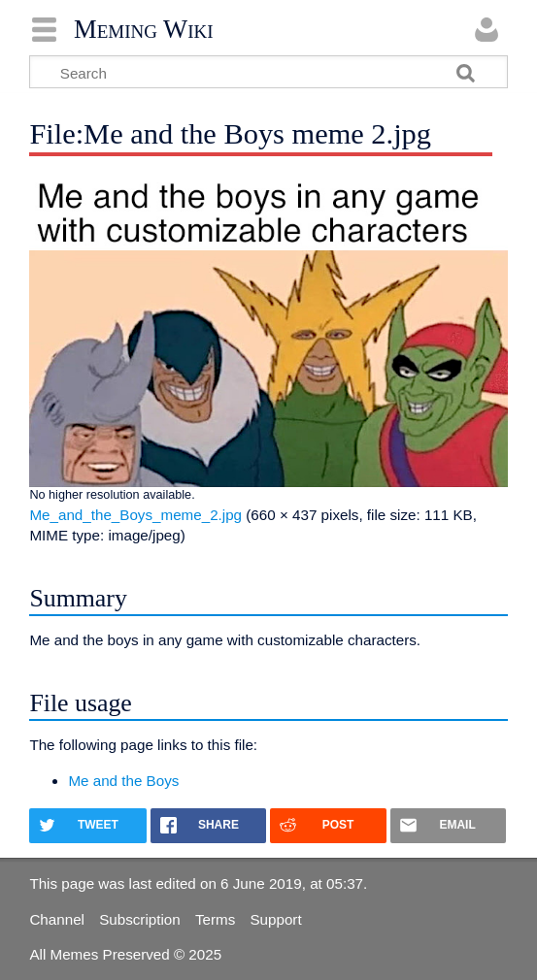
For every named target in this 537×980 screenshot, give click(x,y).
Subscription (140, 919)
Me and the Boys (123, 781)
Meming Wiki (144, 29)
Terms (215, 919)
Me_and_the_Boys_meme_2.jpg (135, 515)
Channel (57, 919)
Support (275, 919)
